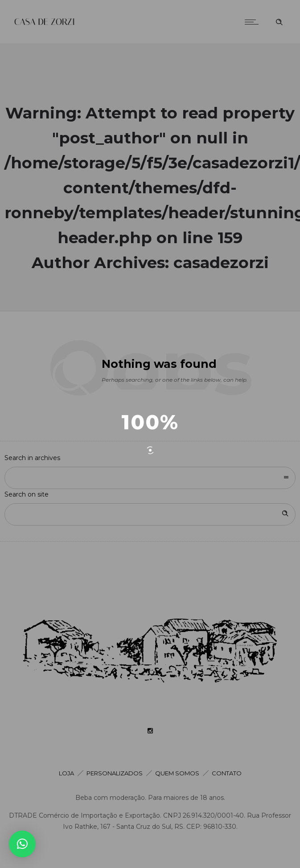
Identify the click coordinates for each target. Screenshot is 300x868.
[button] (22, 844)
